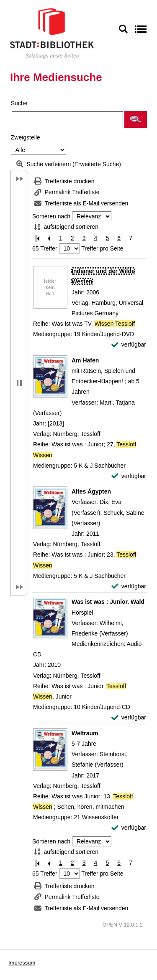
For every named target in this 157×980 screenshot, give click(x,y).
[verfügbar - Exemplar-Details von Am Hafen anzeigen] (129, 476)
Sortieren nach (51, 216)
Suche (19, 103)
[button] (136, 119)
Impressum (22, 963)
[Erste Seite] (37, 238)
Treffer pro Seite (102, 248)
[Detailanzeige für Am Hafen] (85, 360)
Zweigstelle (26, 137)
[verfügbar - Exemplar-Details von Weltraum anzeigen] (129, 828)
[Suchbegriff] (67, 120)
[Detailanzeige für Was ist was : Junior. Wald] (108, 602)
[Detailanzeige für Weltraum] (85, 733)
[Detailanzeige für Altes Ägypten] (91, 491)
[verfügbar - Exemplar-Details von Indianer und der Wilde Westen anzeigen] (129, 345)
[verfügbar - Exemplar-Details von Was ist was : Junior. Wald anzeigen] (129, 718)
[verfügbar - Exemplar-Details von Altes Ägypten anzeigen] (129, 586)
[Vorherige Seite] (49, 238)
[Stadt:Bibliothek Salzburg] (52, 33)
